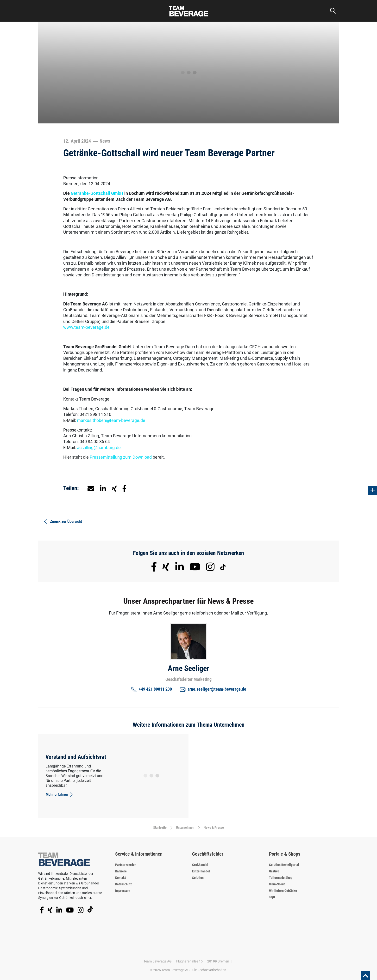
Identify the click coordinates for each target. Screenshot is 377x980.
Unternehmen (185, 828)
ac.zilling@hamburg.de (99, 447)
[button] (103, 488)
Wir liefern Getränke (283, 891)
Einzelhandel (201, 871)
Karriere (121, 871)
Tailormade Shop (281, 878)
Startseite (160, 828)
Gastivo (274, 871)
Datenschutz (123, 884)
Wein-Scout (277, 884)
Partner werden (126, 865)
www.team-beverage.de (86, 327)
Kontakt (120, 878)
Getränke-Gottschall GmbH (97, 193)
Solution (198, 878)
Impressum (123, 891)
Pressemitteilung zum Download (121, 457)
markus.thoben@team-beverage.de (111, 420)
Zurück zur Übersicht (63, 521)
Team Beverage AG (158, 961)
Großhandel (200, 865)
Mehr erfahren (60, 795)
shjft (272, 897)
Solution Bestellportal (284, 865)
